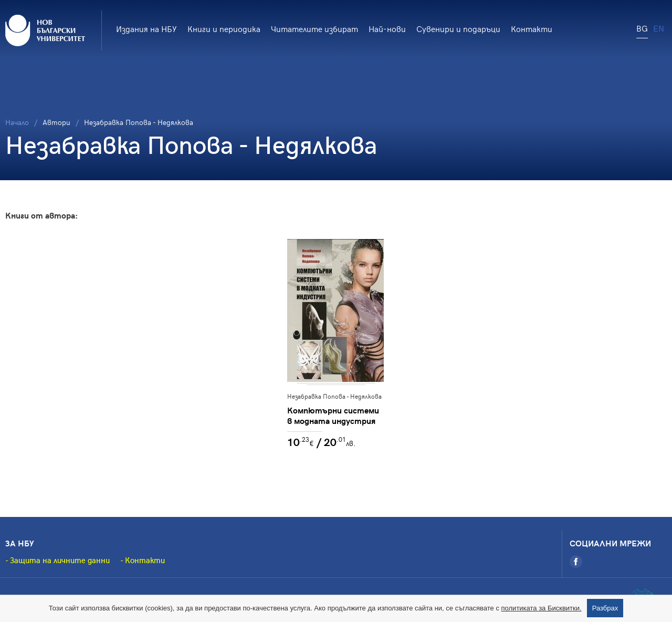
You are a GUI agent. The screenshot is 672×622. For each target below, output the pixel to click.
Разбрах (605, 608)
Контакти (532, 28)
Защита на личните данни (60, 560)
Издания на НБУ (146, 28)
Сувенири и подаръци (458, 28)
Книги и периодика (224, 28)
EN (659, 28)
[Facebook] (576, 562)
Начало (17, 122)
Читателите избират (314, 28)
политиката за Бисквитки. (542, 608)
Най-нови (387, 28)
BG (642, 28)
